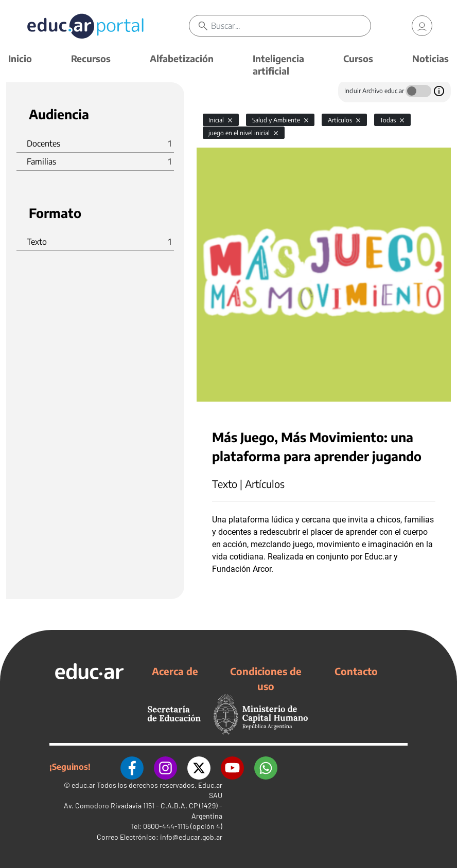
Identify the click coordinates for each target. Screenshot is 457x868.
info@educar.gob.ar (191, 837)
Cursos (358, 58)
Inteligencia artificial (278, 65)
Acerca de (175, 671)
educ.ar (83, 785)
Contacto (356, 671)
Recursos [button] (91, 58)
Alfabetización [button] (182, 58)
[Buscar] (291, 26)
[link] (422, 26)
